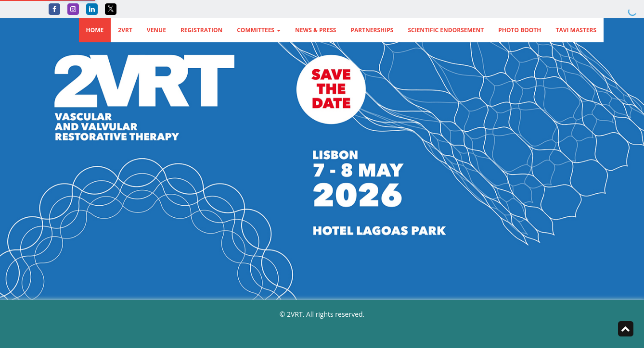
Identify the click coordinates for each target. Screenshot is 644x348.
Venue (156, 30)
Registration (201, 30)
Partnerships (372, 30)
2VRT (125, 30)
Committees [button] (259, 30)
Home (95, 30)
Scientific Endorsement (446, 30)
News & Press (316, 30)
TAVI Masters (576, 30)
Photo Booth (520, 30)
